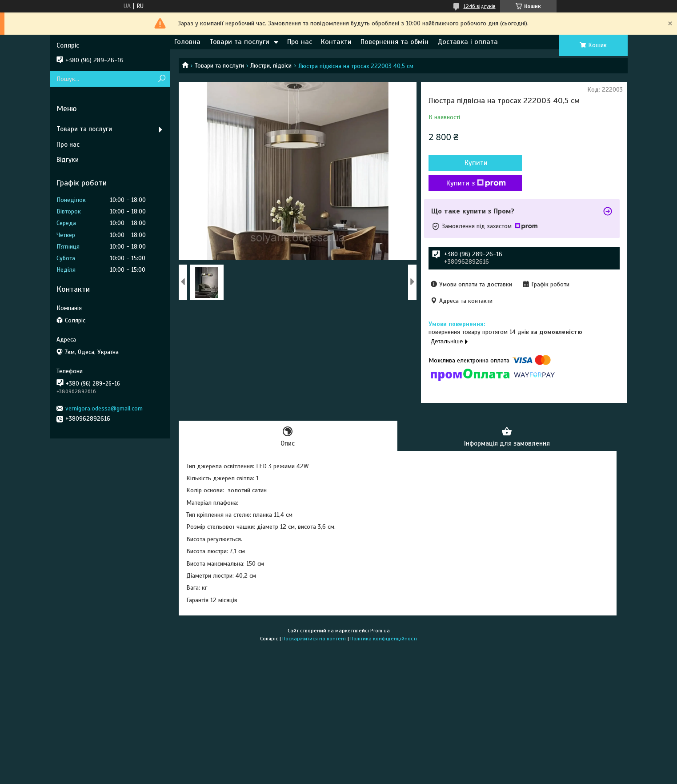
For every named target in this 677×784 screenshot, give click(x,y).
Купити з (476, 183)
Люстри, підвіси (271, 66)
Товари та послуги (239, 42)
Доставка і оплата (468, 42)
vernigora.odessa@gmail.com (104, 408)
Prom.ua (380, 631)
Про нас (300, 42)
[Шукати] (162, 79)
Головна (187, 42)
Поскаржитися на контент (314, 639)
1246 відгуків (480, 6)
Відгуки (68, 160)
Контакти (336, 42)
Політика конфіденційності (384, 639)
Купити (476, 163)
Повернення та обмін (395, 42)
